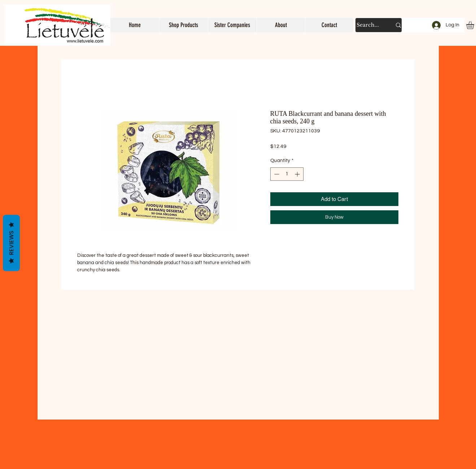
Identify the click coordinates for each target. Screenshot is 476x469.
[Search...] (369, 25)
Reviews (11, 243)
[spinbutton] (287, 174)
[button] (184, 25)
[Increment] (298, 174)
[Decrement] (276, 174)
